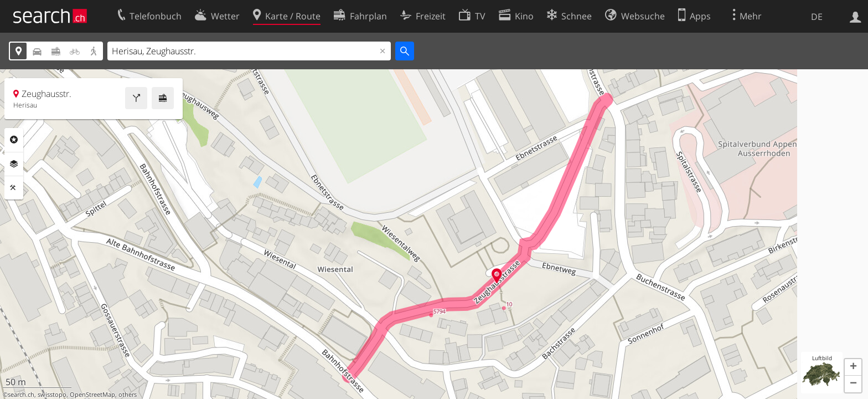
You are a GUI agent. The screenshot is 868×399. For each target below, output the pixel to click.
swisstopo (52, 395)
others (128, 395)
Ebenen (14, 164)
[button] (853, 367)
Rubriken (14, 140)
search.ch (21, 395)
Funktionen (14, 188)
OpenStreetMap (92, 395)
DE (817, 17)
